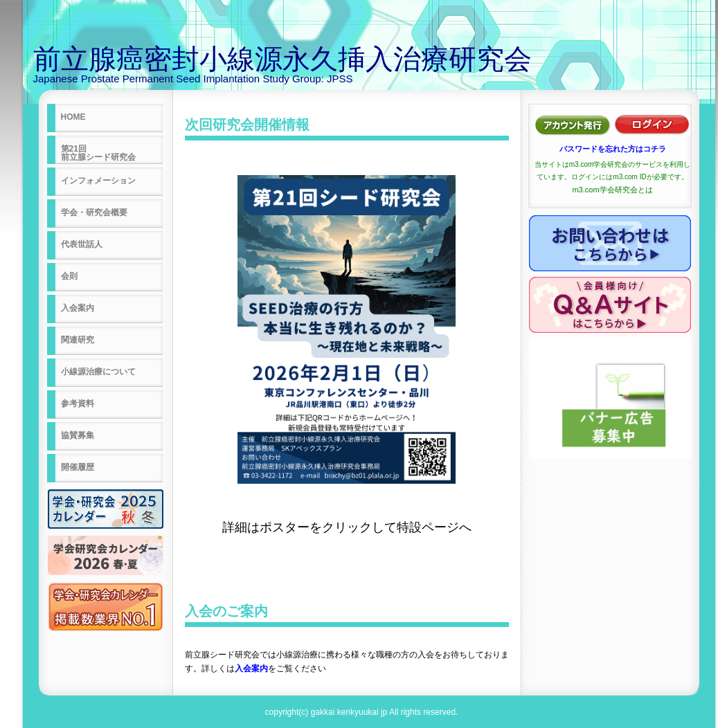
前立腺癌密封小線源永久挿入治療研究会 (282, 59)
